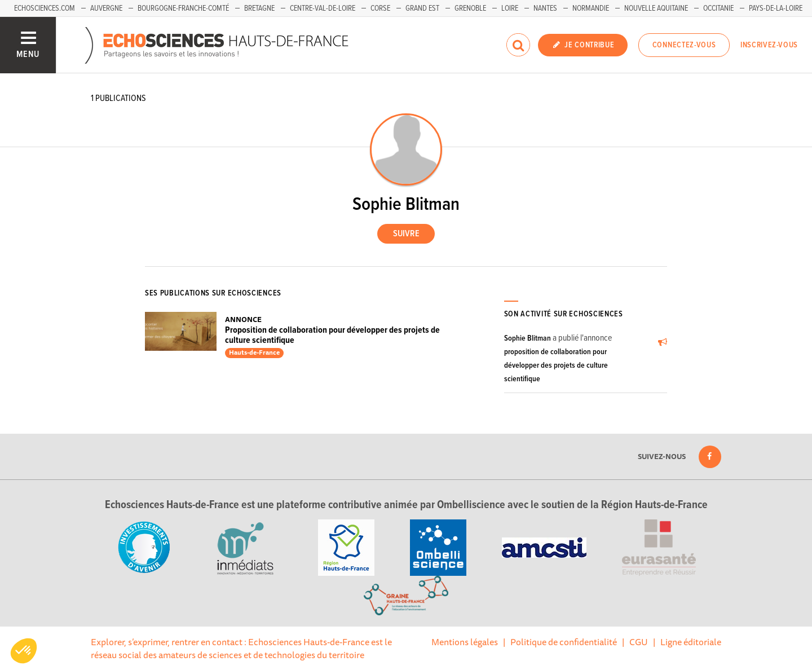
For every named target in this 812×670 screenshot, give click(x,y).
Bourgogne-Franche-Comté (183, 8)
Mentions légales (465, 642)
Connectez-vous (684, 45)
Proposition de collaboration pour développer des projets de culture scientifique (332, 335)
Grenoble (470, 8)
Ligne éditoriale (691, 642)
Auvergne (106, 8)
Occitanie (718, 8)
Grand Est (422, 8)
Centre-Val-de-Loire (323, 8)
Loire (510, 8)
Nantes (545, 8)
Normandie (591, 8)
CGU (639, 642)
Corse (380, 8)
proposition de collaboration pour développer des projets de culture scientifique (556, 365)
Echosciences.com (45, 8)
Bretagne (259, 8)
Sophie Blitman (528, 338)
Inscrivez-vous (769, 45)
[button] (24, 651)
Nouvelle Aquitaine (656, 8)
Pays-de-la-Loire (776, 8)
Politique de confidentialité (564, 642)
